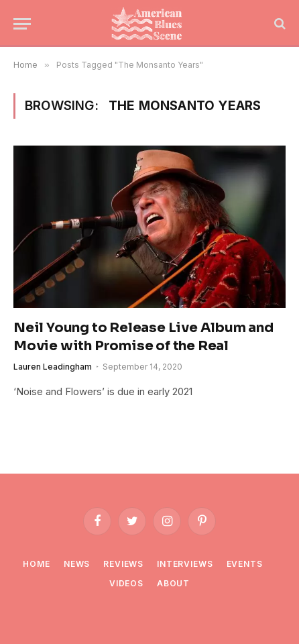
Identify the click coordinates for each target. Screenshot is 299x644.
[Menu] (22, 24)
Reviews (123, 564)
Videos (126, 583)
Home (36, 564)
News (77, 564)
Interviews (185, 564)
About (173, 583)
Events (245, 564)
